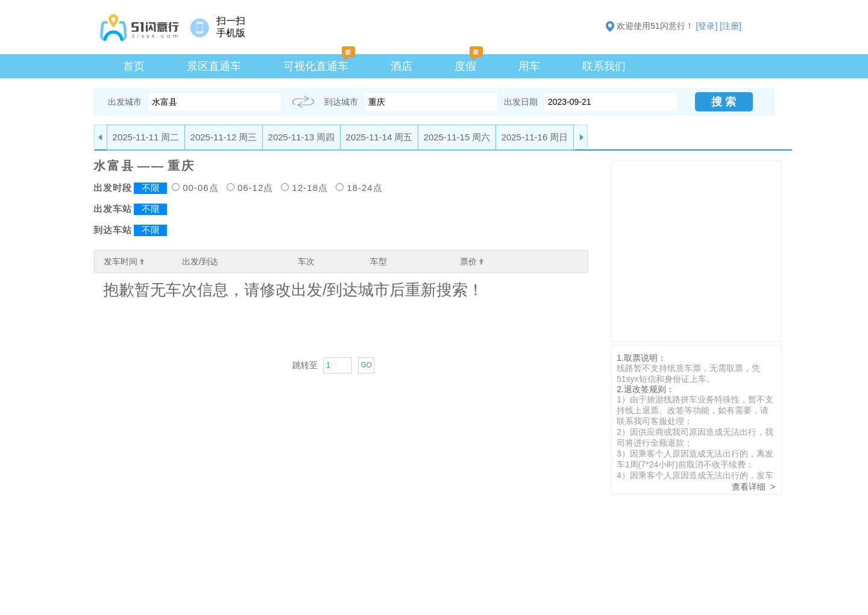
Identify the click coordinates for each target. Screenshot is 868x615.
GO (366, 365)
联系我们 (604, 66)
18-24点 (364, 188)
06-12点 (255, 188)
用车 (529, 66)
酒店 (401, 66)
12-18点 (310, 188)
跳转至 (305, 365)
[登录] (707, 26)
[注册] (731, 26)
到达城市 (341, 102)
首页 (134, 66)
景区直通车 (214, 66)
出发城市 (125, 102)
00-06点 (200, 188)
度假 (465, 66)
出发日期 (521, 102)
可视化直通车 (316, 66)
